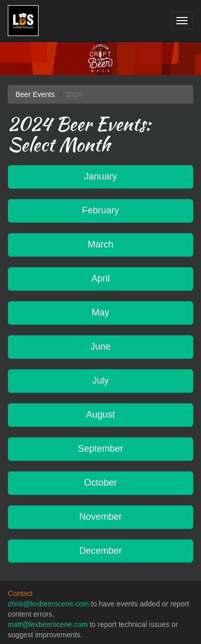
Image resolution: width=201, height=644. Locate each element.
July (100, 381)
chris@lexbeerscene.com (48, 604)
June (100, 346)
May (100, 312)
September (100, 449)
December (100, 551)
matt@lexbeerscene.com (48, 624)
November (100, 517)
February (100, 210)
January (100, 176)
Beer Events (35, 94)
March (100, 244)
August (100, 415)
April (100, 278)
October (100, 483)
